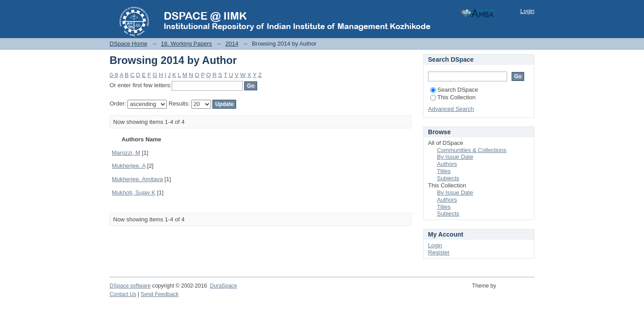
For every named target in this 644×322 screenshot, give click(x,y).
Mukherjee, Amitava (137, 179)
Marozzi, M (126, 153)
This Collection (453, 97)
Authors (447, 164)
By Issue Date (455, 157)
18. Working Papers (186, 44)
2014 (232, 44)
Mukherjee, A (129, 166)
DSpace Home (129, 44)
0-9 (114, 75)
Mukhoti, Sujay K (134, 193)
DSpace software (130, 286)
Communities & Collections (472, 150)
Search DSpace (454, 90)
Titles (444, 171)
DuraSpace (223, 286)
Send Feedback (160, 294)
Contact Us (123, 294)
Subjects (448, 178)
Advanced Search (451, 109)
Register (439, 252)
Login (527, 11)
